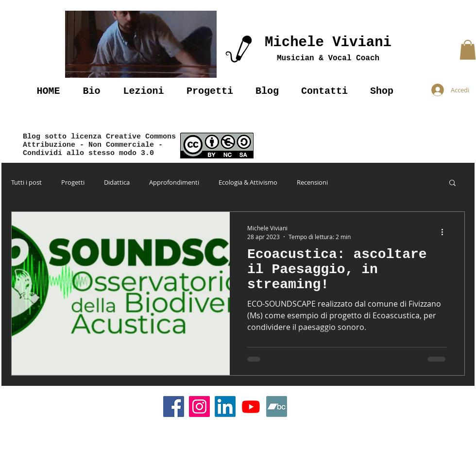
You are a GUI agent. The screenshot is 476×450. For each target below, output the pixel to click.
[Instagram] (199, 407)
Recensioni (312, 182)
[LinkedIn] (225, 407)
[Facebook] (174, 407)
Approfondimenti (174, 182)
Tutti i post (26, 182)
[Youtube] (251, 407)
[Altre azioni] (445, 232)
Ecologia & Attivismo (248, 182)
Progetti (73, 182)
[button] (141, 44)
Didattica (117, 182)
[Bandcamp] (277, 407)
